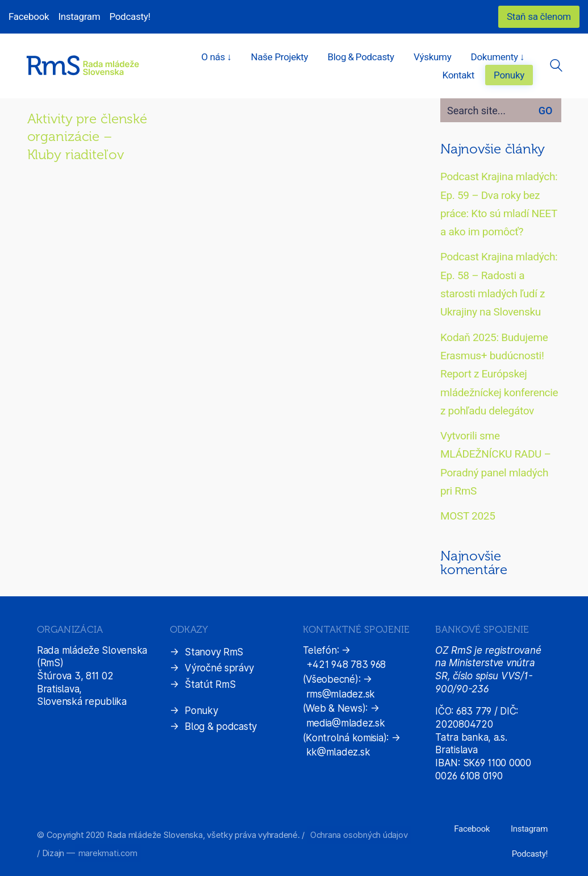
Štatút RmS (210, 684)
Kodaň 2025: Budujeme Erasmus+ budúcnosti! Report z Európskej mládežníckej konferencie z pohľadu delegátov (499, 374)
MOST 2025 (468, 516)
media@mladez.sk (346, 723)
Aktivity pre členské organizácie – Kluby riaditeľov (87, 136)
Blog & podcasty (221, 726)
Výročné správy (219, 668)
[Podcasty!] (530, 854)
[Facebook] (472, 829)
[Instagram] (529, 829)
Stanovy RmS (214, 652)
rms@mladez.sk (341, 694)
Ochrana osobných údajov (359, 835)
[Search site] (556, 67)
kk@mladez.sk (338, 752)
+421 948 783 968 (346, 665)
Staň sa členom (539, 16)
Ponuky (201, 711)
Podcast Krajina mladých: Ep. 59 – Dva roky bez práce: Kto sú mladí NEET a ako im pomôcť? (499, 204)
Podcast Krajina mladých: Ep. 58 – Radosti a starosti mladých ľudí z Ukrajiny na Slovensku (499, 284)
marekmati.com (108, 853)
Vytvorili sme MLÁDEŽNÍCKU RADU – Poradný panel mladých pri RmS (496, 463)
